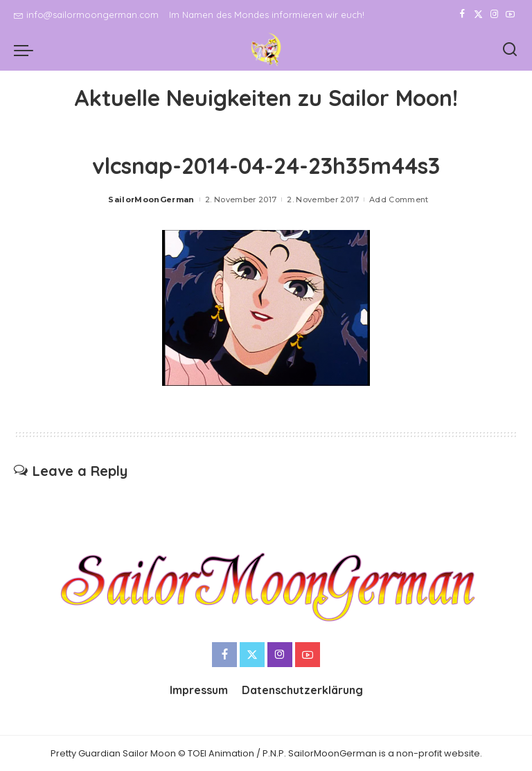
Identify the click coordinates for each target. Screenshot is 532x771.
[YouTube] (510, 15)
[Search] (510, 50)
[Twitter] (478, 15)
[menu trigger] (27, 50)
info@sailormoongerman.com (86, 15)
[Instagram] (494, 15)
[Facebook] (462, 15)
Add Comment (399, 200)
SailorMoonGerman (151, 200)
